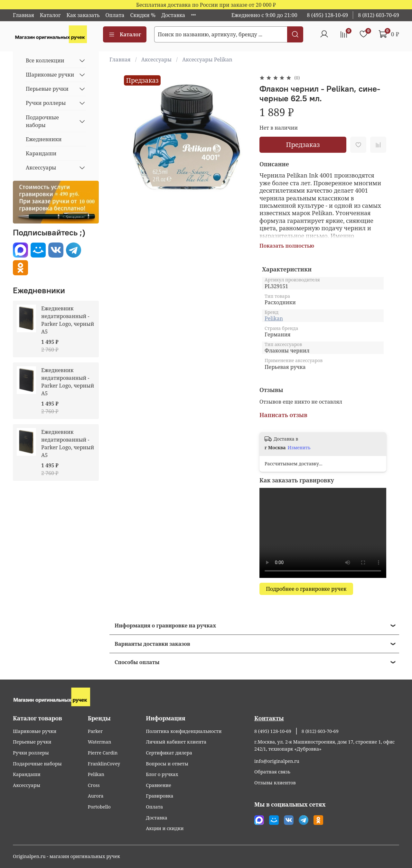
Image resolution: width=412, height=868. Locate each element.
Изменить (299, 448)
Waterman (100, 742)
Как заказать (83, 15)
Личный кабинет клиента (176, 742)
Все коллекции (45, 60)
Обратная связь (272, 772)
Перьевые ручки (47, 89)
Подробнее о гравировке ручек (306, 589)
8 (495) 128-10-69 (328, 15)
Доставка (173, 15)
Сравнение (159, 785)
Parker (95, 731)
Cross (94, 785)
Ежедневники (44, 139)
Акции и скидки (165, 828)
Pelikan (274, 318)
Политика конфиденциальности (184, 731)
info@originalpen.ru (277, 761)
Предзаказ (303, 145)
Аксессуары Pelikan (207, 59)
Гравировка (159, 796)
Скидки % (143, 15)
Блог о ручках (162, 774)
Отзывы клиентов (275, 783)
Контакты (269, 718)
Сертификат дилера (169, 753)
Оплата (115, 15)
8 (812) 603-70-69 (379, 15)
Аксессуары (156, 59)
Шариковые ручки (50, 75)
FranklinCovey (104, 764)
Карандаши (41, 153)
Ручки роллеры (46, 103)
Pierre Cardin (103, 753)
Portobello (99, 807)
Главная (23, 15)
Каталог (50, 15)
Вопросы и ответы (167, 764)
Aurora (96, 796)
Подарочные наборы (42, 121)
